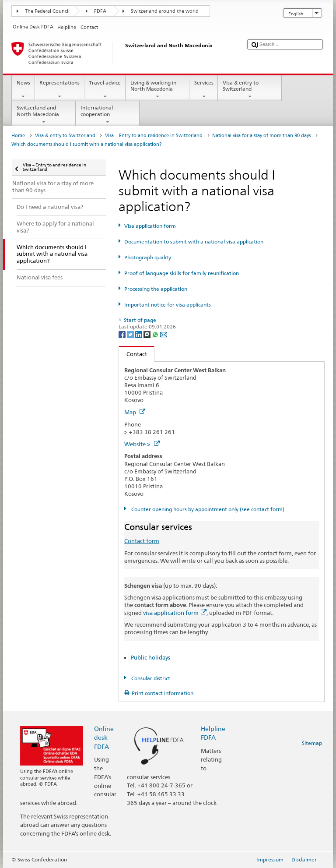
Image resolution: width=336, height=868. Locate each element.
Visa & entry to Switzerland (250, 90)
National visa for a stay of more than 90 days (261, 136)
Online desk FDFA (104, 737)
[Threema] (148, 334)
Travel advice (105, 90)
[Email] (164, 334)
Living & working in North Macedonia (157, 90)
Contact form (142, 541)
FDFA (100, 11)
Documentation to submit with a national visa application (194, 242)
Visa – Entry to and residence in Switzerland (154, 136)
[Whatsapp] (156, 334)
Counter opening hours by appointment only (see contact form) (207, 509)
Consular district (150, 678)
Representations (60, 90)
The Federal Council (47, 11)
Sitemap (312, 743)
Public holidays (150, 657)
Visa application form (150, 226)
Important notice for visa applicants (168, 305)
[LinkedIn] (139, 334)
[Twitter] (131, 334)
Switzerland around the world (165, 11)
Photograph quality (148, 257)
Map (135, 412)
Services (204, 90)
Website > (142, 444)
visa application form (175, 613)
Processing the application (156, 289)
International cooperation (108, 115)
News (23, 90)
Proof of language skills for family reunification (182, 273)
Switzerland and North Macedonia (44, 115)
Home (18, 136)
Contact (133, 354)
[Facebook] (123, 334)
